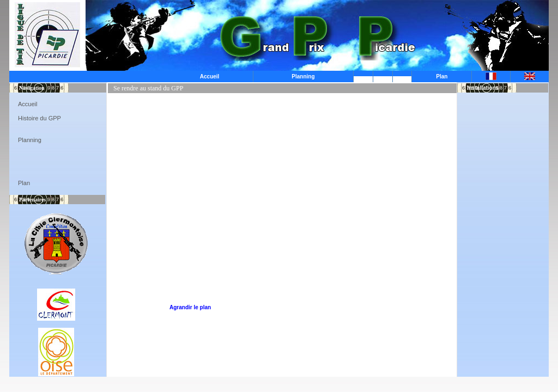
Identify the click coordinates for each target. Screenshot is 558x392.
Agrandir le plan (190, 307)
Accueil (210, 76)
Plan (442, 76)
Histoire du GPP (40, 118)
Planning (303, 76)
